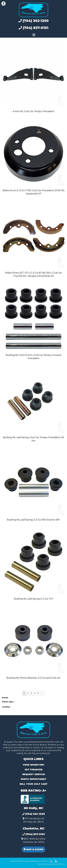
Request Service (34, 774)
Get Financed (34, 770)
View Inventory (34, 765)
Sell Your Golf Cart (33, 784)
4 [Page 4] (35, 693)
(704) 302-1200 (34, 21)
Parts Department (34, 779)
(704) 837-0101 (33, 28)
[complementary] (59, 860)
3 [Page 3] (31, 693)
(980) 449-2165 (9, 863)
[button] (4, 4)
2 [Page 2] (27, 693)
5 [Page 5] (38, 693)
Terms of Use (42, 864)
